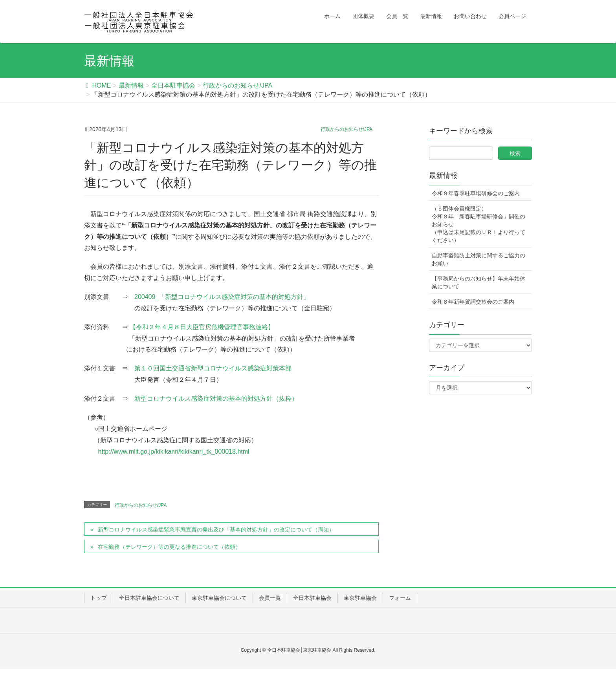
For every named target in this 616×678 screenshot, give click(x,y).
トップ (99, 598)
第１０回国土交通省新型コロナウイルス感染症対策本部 (213, 368)
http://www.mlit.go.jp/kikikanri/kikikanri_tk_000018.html (174, 452)
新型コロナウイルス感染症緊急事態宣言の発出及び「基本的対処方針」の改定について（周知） (216, 530)
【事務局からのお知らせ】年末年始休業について (478, 282)
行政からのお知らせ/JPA (346, 129)
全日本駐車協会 (312, 598)
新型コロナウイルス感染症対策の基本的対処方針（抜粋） (216, 399)
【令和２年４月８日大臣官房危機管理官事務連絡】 (202, 327)
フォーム (400, 598)
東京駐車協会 (360, 598)
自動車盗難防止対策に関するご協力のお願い (478, 259)
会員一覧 (270, 598)
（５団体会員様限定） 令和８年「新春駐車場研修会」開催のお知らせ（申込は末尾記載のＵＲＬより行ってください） (478, 224)
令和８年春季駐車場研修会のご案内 (476, 193)
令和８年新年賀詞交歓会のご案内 (473, 302)
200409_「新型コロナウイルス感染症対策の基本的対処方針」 (222, 297)
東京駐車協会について (219, 598)
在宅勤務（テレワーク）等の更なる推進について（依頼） (169, 547)
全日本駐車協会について (149, 598)
